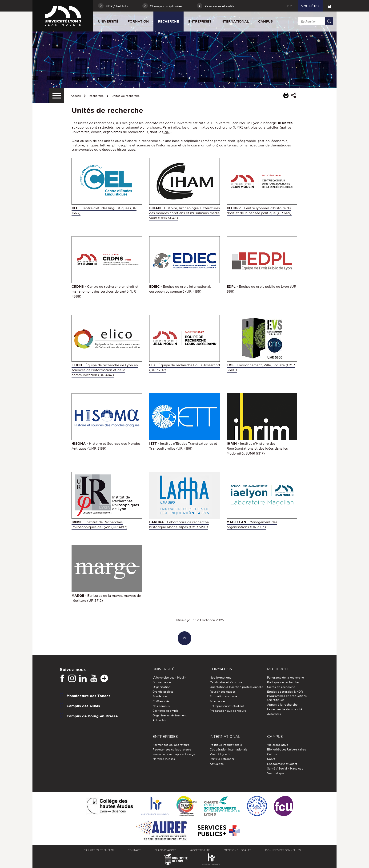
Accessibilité (200, 850)
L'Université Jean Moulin (169, 678)
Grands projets (163, 692)
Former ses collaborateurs (171, 745)
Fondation (160, 696)
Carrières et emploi (166, 711)
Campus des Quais (83, 706)
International (235, 21)
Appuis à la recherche (282, 705)
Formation (138, 21)
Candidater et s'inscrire (226, 682)
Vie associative (278, 745)
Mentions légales (238, 850)
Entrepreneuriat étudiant (227, 706)
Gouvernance (162, 682)
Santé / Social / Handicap (285, 768)
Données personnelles (283, 850)
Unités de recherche (126, 96)
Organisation (161, 687)
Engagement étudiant (282, 764)
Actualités (159, 720)
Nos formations (220, 678)
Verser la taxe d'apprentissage (174, 754)
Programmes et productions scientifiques (287, 698)
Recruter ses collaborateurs (172, 749)
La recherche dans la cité (285, 709)
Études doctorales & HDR (285, 692)
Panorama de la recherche (285, 678)
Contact (134, 850)
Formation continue (223, 696)
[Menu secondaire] (57, 95)
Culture (272, 754)
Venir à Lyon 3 (220, 754)
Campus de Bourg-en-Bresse (92, 716)
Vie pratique (276, 773)
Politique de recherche (283, 682)
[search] (315, 21)
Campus (265, 21)
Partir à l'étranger (222, 759)
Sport (271, 759)
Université (108, 21)
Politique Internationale (226, 745)
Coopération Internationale (229, 749)
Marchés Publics (164, 759)
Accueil (76, 96)
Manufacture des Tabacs (88, 696)
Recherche (168, 21)
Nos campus (161, 706)
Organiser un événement (170, 715)
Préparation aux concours (228, 711)
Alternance (217, 701)
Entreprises (200, 21)
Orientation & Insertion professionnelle (236, 687)
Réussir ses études (223, 692)
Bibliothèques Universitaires (287, 749)
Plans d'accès (165, 850)
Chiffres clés (161, 701)
